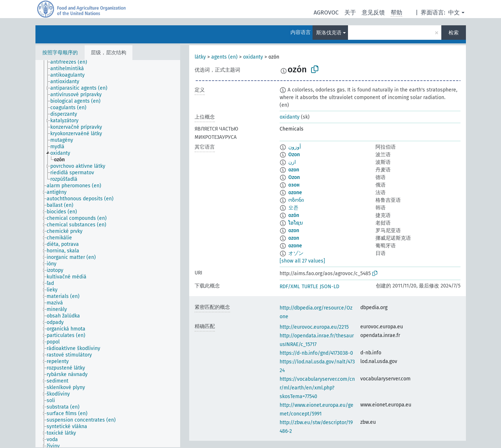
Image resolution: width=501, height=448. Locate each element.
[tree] (108, 254)
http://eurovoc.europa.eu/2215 (314, 327)
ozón (294, 215)
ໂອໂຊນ (296, 223)
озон (294, 185)
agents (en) (224, 57)
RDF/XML (290, 287)
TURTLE (310, 287)
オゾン (296, 253)
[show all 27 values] (302, 261)
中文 (454, 12)
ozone (295, 193)
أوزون (295, 147)
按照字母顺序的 (60, 53)
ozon (294, 170)
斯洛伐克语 (329, 33)
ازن (292, 162)
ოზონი (296, 200)
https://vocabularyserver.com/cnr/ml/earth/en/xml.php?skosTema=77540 (317, 388)
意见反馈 (373, 12)
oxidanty (253, 57)
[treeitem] (72, 62)
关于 (350, 12)
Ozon (294, 155)
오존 (293, 208)
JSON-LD (330, 287)
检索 (454, 33)
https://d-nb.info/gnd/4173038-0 (316, 353)
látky (200, 57)
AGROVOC (326, 12)
